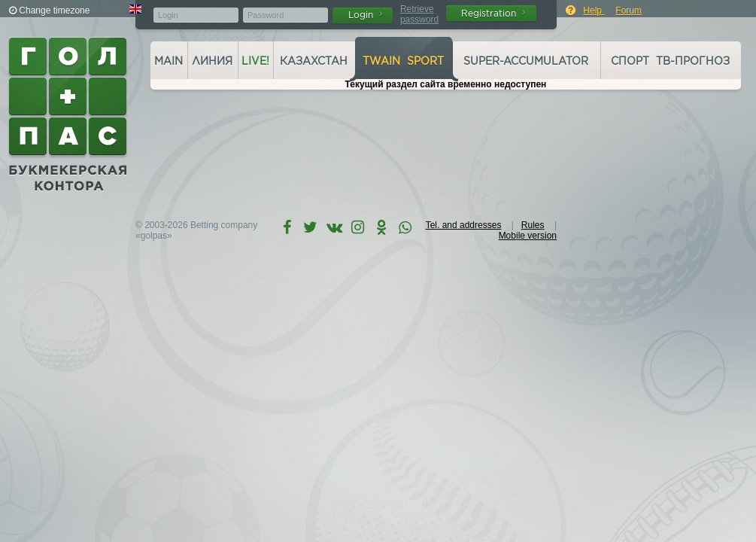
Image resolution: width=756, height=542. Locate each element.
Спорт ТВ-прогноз (670, 61)
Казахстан (314, 61)
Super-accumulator (526, 61)
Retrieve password (419, 14)
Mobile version (528, 236)
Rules (533, 225)
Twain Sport (403, 61)
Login (366, 15)
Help (594, 11)
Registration (493, 13)
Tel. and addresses (464, 225)
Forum (628, 11)
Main (169, 61)
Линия (212, 61)
